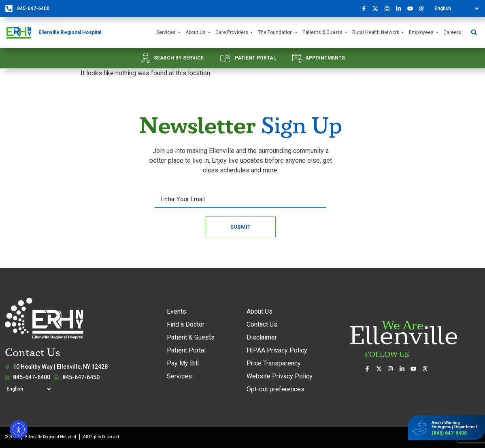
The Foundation (278, 33)
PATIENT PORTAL (255, 58)
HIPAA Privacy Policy (277, 350)
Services (169, 33)
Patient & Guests (191, 337)
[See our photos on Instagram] (389, 8)
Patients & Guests (325, 33)
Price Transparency (274, 363)
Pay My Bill (183, 363)
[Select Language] (456, 8)
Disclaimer (262, 337)
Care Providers (235, 33)
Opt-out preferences (275, 389)
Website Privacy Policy (280, 376)
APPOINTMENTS (325, 58)
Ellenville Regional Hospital (70, 32)
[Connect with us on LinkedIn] (401, 8)
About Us (198, 33)
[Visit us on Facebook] (366, 8)
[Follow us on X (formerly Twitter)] (378, 8)
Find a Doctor (186, 324)
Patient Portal (186, 350)
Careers (452, 32)
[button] (474, 33)
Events (177, 311)
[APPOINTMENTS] (297, 58)
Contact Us (262, 324)
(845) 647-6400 (449, 433)
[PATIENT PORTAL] (225, 58)
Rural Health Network (379, 33)
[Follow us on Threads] (424, 8)
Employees (424, 33)
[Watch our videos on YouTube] (412, 8)
